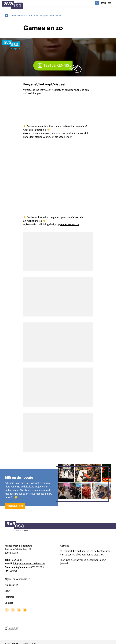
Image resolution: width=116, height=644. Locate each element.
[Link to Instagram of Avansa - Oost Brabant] (13, 610)
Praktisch (10, 597)
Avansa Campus (19, 15)
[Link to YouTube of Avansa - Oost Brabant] (25, 610)
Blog (7, 591)
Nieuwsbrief (11, 585)
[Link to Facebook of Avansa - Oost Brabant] (7, 610)
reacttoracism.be (70, 224)
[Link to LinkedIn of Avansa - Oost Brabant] (19, 610)
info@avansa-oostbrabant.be (29, 564)
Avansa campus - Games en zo (46, 15)
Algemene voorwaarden (17, 579)
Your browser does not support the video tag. (58, 172)
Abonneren (15, 506)
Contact (9, 603)
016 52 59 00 (16, 560)
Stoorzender (65, 137)
